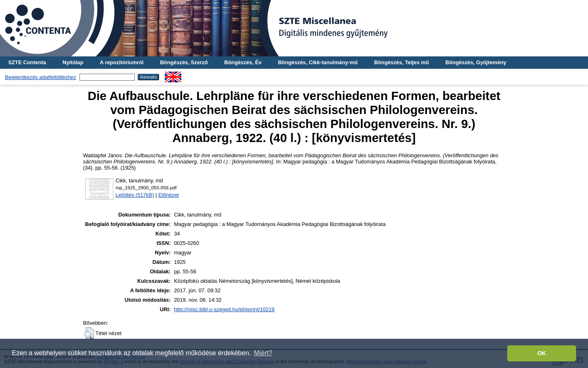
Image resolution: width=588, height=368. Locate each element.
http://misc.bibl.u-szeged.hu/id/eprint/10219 (224, 309)
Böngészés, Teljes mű (402, 62)
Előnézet (169, 195)
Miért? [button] (263, 353)
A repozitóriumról (122, 62)
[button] (89, 333)
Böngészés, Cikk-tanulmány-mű (318, 62)
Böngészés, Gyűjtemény (476, 62)
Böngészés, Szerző (184, 62)
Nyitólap (73, 62)
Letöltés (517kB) (135, 195)
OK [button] (542, 353)
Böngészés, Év (243, 62)
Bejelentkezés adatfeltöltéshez (41, 77)
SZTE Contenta (27, 62)
